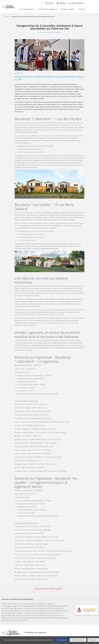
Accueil (7, 17)
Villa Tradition (17, 613)
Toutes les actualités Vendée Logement (48, 589)
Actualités (61, 3)
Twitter (49, 3)
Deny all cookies (78, 640)
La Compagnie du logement (44, 604)
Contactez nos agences (35, 633)
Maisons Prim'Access (22, 611)
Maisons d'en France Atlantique (51, 611)
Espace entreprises (76, 3)
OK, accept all (61, 640)
